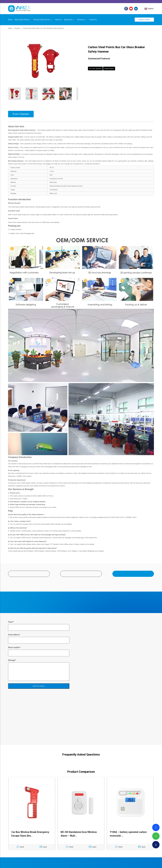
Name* (11, 620)
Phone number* (14, 646)
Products (17, 25)
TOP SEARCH (100, 863)
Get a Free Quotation (101, 66)
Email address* (14, 633)
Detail (20, 799)
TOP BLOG (90, 863)
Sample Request (123, 66)
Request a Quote (144, 17)
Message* (12, 659)
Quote (43, 799)
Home (10, 25)
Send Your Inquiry (39, 684)
